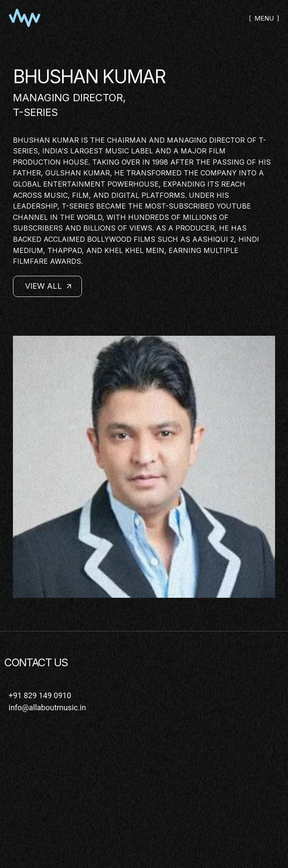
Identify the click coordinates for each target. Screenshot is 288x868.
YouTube (234, 206)
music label (129, 151)
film (217, 151)
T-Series (35, 112)
